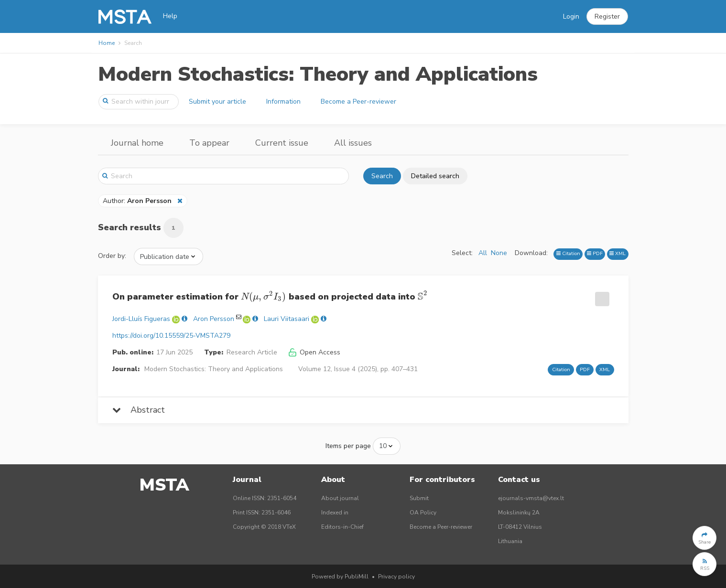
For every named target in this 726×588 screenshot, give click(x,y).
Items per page (348, 446)
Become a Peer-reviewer (358, 102)
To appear (209, 143)
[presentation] (264, 297)
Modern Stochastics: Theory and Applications (318, 74)
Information (283, 102)
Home (107, 43)
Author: (138, 201)
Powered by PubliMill (340, 577)
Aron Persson (214, 319)
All (483, 253)
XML (618, 253)
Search (382, 176)
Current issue (282, 143)
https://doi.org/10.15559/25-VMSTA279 (171, 336)
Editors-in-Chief (342, 527)
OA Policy (423, 513)
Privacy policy (396, 577)
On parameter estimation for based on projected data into (270, 298)
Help (170, 16)
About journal (340, 498)
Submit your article (217, 102)
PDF (595, 253)
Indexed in (335, 513)
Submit (419, 498)
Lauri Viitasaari (287, 319)
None (499, 253)
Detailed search (435, 176)
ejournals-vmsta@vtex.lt (531, 498)
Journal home (137, 143)
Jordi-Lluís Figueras (141, 319)
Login (571, 16)
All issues (353, 143)
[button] (607, 17)
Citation (568, 253)
